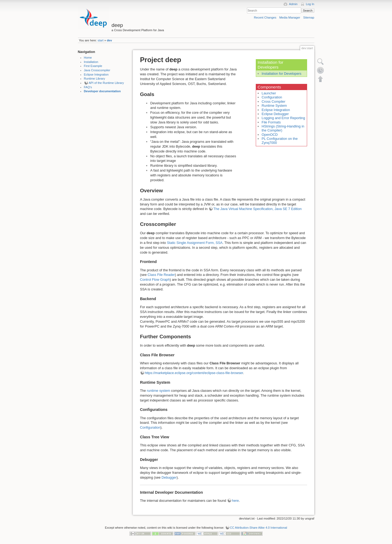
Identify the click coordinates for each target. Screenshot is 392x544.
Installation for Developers (282, 74)
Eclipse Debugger (275, 114)
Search (308, 10)
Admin (293, 4)
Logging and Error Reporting (283, 118)
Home (88, 58)
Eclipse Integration (96, 74)
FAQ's (88, 87)
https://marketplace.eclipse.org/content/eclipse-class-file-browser (194, 373)
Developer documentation (102, 91)
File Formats (271, 122)
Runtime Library (94, 79)
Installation (91, 62)
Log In (310, 4)
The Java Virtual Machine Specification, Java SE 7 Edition (257, 209)
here (235, 501)
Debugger (169, 477)
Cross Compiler (274, 102)
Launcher (269, 93)
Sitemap (309, 17)
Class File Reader (161, 275)
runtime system (159, 391)
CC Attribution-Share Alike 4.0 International (259, 528)
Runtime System (274, 106)
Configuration (272, 97)
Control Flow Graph (155, 280)
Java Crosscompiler (97, 70)
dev (109, 40)
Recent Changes (265, 17)
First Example (93, 66)
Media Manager (290, 17)
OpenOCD (270, 135)
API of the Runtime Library (106, 83)
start (100, 40)
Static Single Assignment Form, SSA (195, 243)
